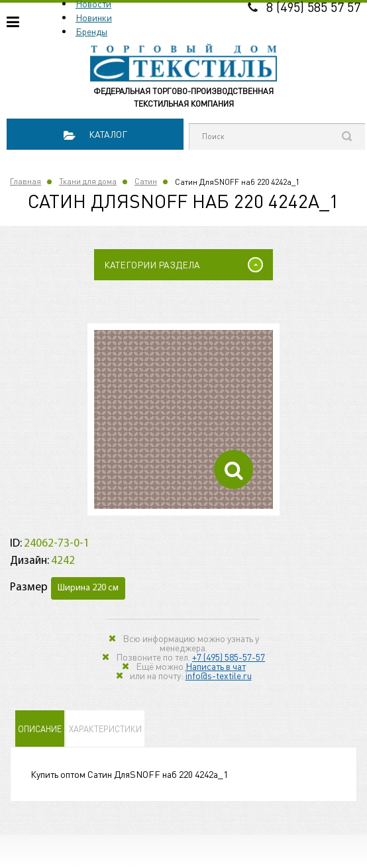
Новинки (94, 17)
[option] (183, 419)
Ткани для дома (88, 181)
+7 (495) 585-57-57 (229, 657)
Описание (40, 729)
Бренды (91, 31)
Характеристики (105, 729)
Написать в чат (216, 666)
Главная (26, 181)
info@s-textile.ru (219, 675)
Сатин (146, 181)
